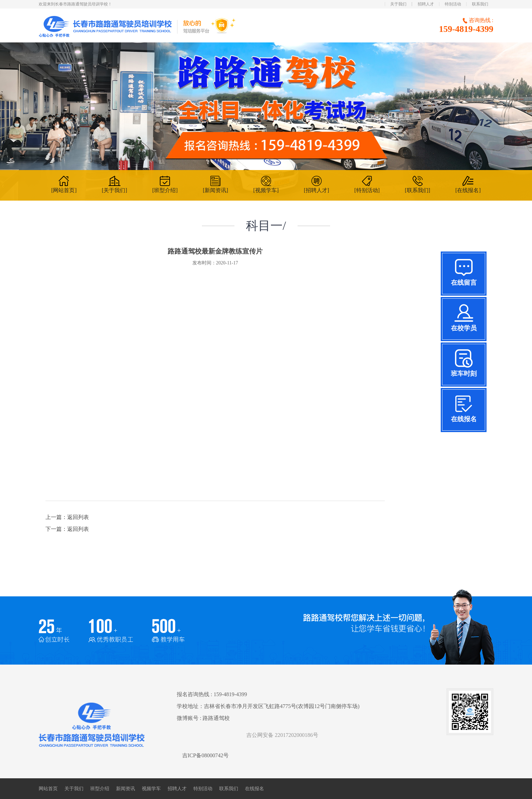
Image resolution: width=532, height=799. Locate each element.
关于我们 (398, 4)
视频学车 (151, 789)
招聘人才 (426, 4)
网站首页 (48, 789)
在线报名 (254, 789)
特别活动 (453, 4)
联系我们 (480, 4)
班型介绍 (100, 789)
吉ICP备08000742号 (205, 755)
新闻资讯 (126, 789)
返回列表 (78, 517)
